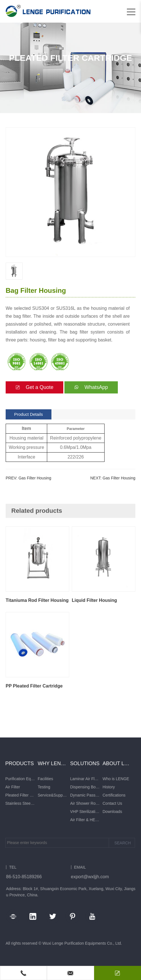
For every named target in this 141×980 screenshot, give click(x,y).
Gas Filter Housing (35, 478)
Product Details (29, 414)
